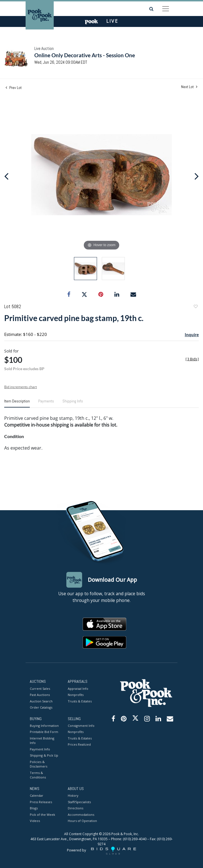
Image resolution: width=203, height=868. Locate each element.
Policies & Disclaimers (39, 764)
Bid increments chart (21, 387)
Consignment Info (81, 726)
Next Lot (189, 87)
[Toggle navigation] (166, 9)
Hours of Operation (82, 821)
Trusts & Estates (80, 701)
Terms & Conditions (38, 775)
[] (192, 359)
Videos (35, 821)
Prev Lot (14, 88)
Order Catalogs (41, 707)
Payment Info (40, 749)
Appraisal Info (78, 689)
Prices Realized (79, 744)
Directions (75, 808)
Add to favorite (195, 307)
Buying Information (44, 726)
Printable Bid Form (44, 732)
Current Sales (40, 689)
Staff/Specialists (79, 802)
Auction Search (41, 701)
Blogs (34, 808)
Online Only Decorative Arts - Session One (85, 55)
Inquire (192, 335)
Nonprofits (76, 695)
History (73, 795)
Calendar (37, 795)
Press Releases (41, 802)
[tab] (17, 403)
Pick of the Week (42, 815)
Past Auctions (40, 695)
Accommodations (81, 815)
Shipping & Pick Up (44, 755)
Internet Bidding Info (42, 741)
